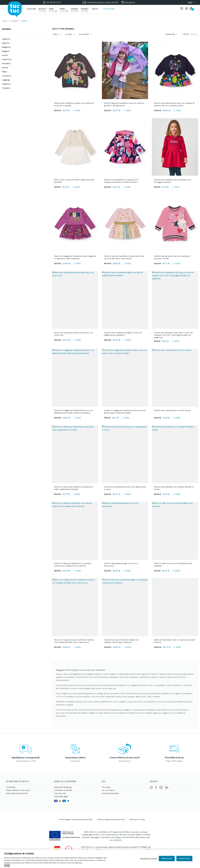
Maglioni (6, 51)
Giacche (6, 43)
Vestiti (5, 55)
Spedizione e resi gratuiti (26, 758)
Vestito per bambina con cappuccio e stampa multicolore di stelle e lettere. (121, 181)
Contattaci (75, 761)
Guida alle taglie (61, 796)
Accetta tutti (184, 858)
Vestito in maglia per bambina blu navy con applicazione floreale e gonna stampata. (73, 412)
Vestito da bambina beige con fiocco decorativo (121, 565)
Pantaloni (6, 63)
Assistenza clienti (75, 758)
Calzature (6, 84)
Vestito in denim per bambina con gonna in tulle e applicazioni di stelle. (73, 488)
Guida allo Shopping (63, 787)
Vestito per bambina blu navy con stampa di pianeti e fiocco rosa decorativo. (174, 104)
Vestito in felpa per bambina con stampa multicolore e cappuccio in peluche (73, 565)
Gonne (5, 68)
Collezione (85, 34)
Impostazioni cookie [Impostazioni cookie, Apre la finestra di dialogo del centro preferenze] (149, 858)
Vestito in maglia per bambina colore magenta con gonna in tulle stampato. (75, 257)
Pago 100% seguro (174, 761)
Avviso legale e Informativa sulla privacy (76, 819)
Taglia (57, 34)
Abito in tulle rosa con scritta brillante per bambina (173, 565)
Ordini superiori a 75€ (26, 761)
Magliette (6, 47)
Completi (6, 88)
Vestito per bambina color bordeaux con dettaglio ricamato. (173, 181)
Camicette (7, 59)
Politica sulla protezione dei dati (111, 819)
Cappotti (6, 39)
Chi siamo (106, 787)
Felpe (4, 72)
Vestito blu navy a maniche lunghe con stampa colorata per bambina (121, 641)
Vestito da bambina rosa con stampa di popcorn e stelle (172, 257)
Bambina (6, 29)
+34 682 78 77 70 (52, 2)
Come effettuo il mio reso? (125, 758)
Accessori (7, 76)
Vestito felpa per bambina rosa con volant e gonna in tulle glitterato (124, 104)
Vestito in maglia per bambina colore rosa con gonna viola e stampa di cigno (125, 412)
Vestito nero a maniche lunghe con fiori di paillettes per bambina (123, 334)
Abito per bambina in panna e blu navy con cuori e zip (73, 334)
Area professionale (110, 793)
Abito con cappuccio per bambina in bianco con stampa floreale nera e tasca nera (74, 641)
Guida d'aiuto (125, 761)
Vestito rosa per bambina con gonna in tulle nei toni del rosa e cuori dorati (124, 257)
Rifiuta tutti (167, 858)
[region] (100, 859)
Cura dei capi (60, 793)
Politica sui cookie (137, 819)
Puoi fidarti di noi (174, 758)
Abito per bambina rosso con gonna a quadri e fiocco (174, 641)
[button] (190, 2)
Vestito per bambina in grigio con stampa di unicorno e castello (74, 104)
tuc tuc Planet (108, 790)
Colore (70, 34)
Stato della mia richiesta (17, 793)
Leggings (6, 80)
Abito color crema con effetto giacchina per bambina (74, 181)
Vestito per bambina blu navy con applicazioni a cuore (125, 488)
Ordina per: (171, 34)
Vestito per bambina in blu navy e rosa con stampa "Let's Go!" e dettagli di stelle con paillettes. (173, 335)
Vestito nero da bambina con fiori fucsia (172, 410)
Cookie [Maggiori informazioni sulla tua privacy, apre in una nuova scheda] (7, 865)
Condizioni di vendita (63, 790)
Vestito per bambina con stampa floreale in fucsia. (174, 488)
